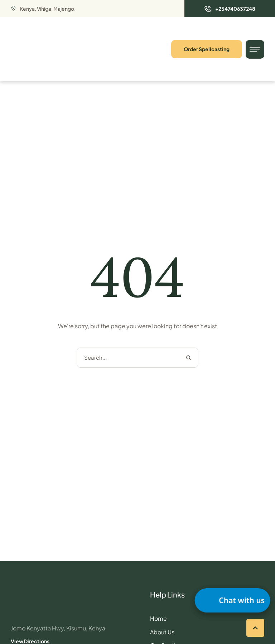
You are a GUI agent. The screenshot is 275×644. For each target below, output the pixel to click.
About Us (162, 632)
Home (158, 618)
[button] (230, 9)
